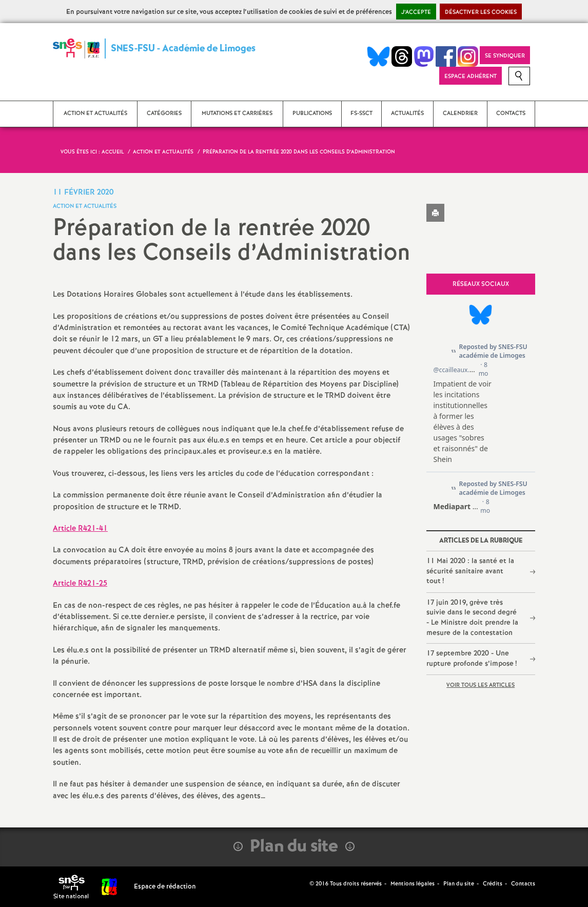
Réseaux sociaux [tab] (481, 284)
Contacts (523, 884)
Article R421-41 (80, 529)
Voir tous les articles (481, 685)
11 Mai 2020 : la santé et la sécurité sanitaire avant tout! (470, 571)
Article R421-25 (80, 584)
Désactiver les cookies (481, 12)
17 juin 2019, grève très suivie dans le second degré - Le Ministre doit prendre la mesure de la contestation (472, 618)
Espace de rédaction (165, 887)
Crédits (493, 884)
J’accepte (416, 12)
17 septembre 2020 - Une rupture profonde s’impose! (472, 659)
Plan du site (459, 884)
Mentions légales (413, 884)
